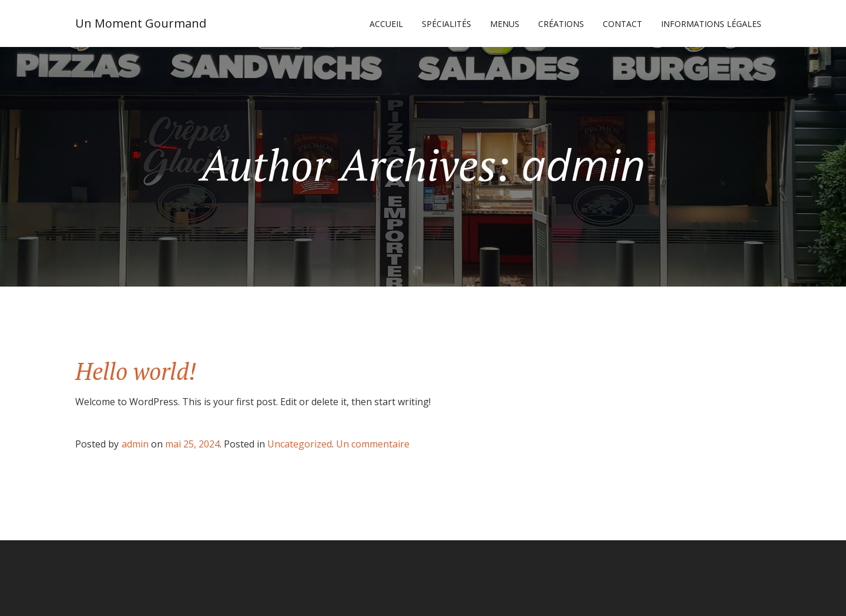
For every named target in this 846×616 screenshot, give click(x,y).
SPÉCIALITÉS (446, 24)
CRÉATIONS (561, 24)
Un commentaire (373, 444)
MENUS (505, 24)
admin (135, 444)
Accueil (386, 24)
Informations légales (711, 24)
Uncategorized (300, 444)
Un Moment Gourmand (141, 23)
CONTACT (622, 24)
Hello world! (136, 371)
